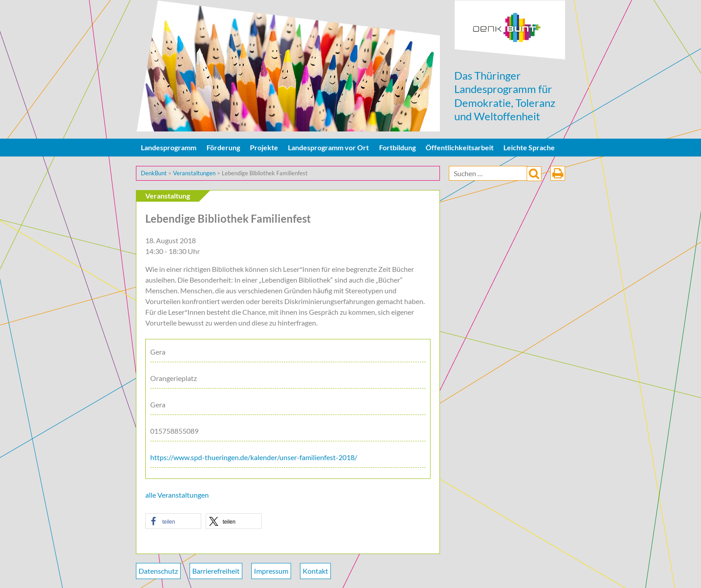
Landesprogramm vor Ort (328, 147)
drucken (558, 173)
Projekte (264, 147)
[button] (173, 521)
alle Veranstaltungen (177, 495)
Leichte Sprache (529, 147)
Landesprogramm (169, 147)
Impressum (271, 571)
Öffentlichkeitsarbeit (460, 147)
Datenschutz (158, 571)
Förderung (223, 147)
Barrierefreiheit (216, 571)
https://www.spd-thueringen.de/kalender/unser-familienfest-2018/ (254, 457)
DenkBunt (510, 30)
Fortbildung (397, 147)
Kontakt (315, 571)
